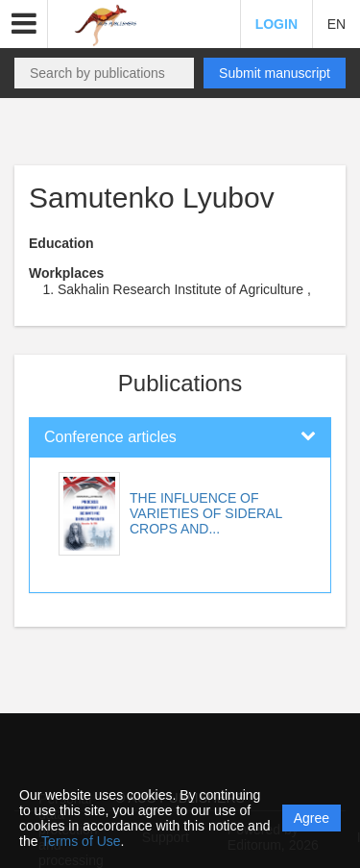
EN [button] (336, 24)
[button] (24, 24)
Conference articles (110, 437)
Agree (312, 818)
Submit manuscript (275, 73)
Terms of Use (81, 841)
